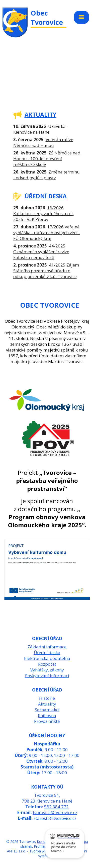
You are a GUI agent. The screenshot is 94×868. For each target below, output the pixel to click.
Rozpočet (47, 664)
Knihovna (47, 715)
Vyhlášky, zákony (47, 670)
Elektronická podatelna (47, 658)
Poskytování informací (47, 676)
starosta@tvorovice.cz (55, 818)
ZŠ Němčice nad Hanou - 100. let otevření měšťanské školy (47, 159)
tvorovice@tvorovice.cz (55, 812)
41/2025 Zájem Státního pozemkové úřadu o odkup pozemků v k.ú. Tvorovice (46, 271)
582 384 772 (56, 807)
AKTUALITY (40, 115)
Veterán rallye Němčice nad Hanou (43, 142)
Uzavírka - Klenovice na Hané (41, 129)
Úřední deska (47, 653)
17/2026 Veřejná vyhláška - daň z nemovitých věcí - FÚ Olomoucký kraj (47, 233)
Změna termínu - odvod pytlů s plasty (46, 175)
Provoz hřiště (47, 721)
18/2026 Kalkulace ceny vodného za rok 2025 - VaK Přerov (43, 213)
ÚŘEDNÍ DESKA (46, 196)
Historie (47, 698)
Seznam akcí (47, 710)
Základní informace (47, 647)
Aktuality (47, 704)
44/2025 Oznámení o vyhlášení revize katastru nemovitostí (41, 252)
